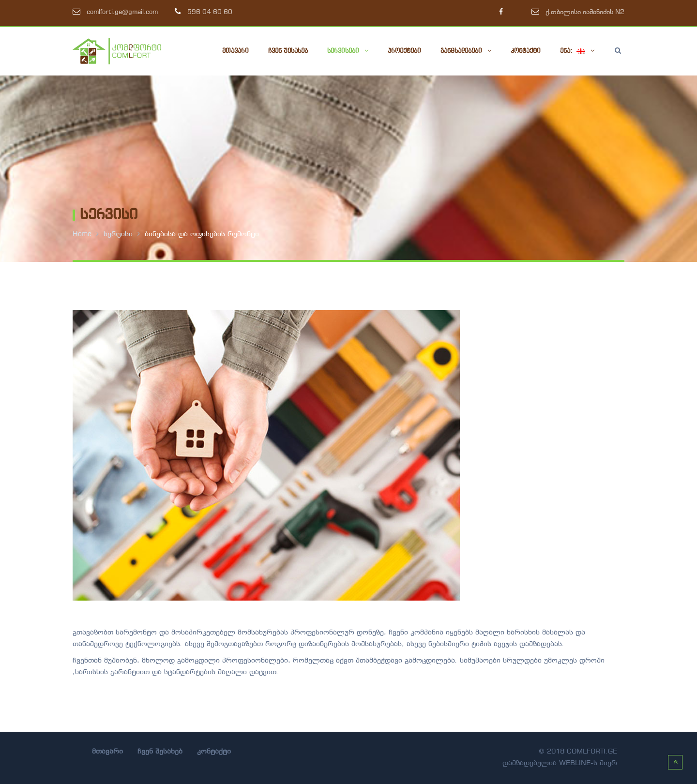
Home (82, 234)
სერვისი (118, 234)
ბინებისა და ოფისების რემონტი (202, 234)
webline (575, 763)
